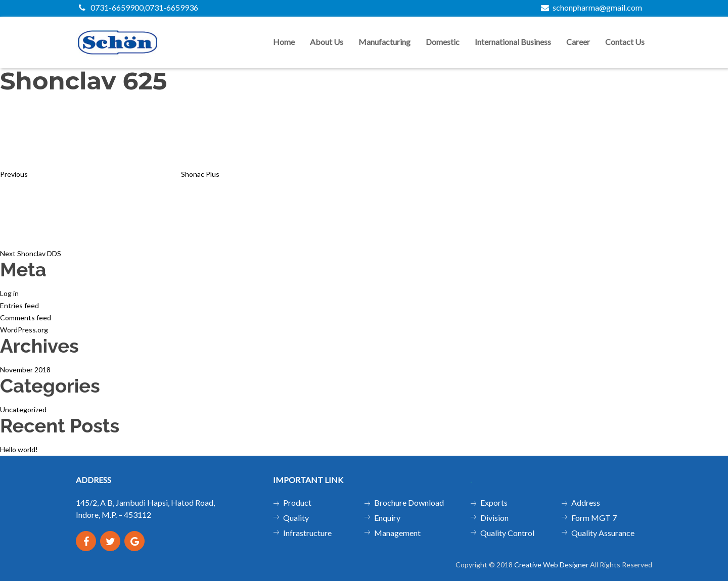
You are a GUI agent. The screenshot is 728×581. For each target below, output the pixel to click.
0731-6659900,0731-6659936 (139, 7)
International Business (513, 42)
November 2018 (25, 370)
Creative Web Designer (551, 565)
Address (586, 502)
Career (578, 42)
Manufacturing (384, 42)
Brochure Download (409, 502)
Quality (296, 518)
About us (327, 42)
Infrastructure (307, 533)
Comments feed (26, 318)
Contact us (625, 42)
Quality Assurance (603, 533)
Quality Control (507, 533)
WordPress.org (24, 330)
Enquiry (387, 518)
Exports (494, 502)
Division (494, 518)
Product (297, 502)
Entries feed (19, 305)
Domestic (443, 42)
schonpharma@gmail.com (591, 7)
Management (397, 533)
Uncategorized (23, 409)
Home (284, 42)
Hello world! (19, 449)
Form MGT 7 (594, 518)
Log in (9, 293)
